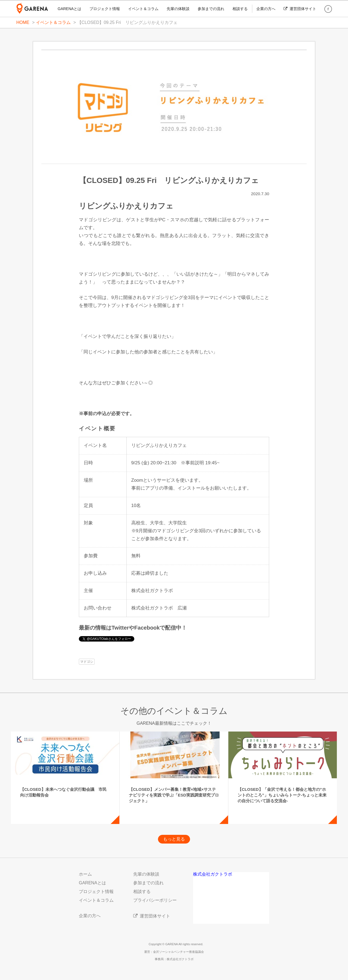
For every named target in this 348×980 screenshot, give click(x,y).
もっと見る (174, 839)
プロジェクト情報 (105, 9)
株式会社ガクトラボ (213, 874)
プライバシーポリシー (155, 900)
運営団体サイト (300, 9)
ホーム (85, 874)
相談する (240, 9)
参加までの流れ (211, 9)
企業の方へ (266, 9)
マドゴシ (87, 662)
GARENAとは (69, 9)
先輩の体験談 (178, 9)
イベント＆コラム (143, 9)
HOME (23, 22)
